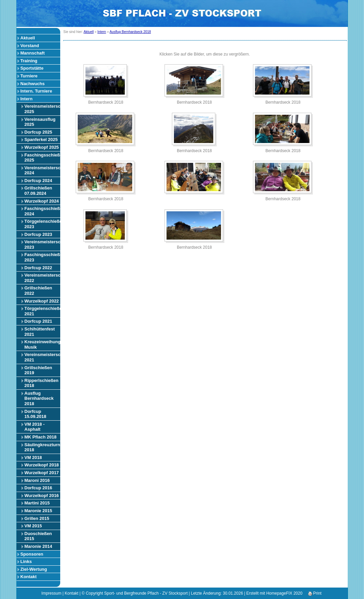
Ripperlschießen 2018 (42, 383)
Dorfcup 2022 (38, 268)
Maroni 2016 (37, 480)
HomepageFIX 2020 (284, 593)
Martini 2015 (37, 503)
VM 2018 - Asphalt (35, 427)
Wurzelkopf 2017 (42, 473)
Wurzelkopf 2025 (42, 147)
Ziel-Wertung (34, 569)
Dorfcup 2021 (38, 321)
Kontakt (29, 577)
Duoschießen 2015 (38, 536)
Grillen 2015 (37, 518)
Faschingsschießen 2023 (42, 257)
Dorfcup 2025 (38, 132)
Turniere (29, 76)
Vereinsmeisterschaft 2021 (42, 357)
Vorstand (30, 46)
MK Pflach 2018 (41, 437)
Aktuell (28, 38)
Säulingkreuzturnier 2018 (42, 447)
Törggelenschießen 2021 (42, 311)
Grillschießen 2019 (38, 370)
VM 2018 (33, 457)
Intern (27, 99)
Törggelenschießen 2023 (42, 224)
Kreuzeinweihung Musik (42, 344)
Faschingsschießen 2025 (42, 158)
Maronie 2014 (38, 546)
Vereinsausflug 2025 (40, 122)
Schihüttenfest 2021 (40, 332)
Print (315, 593)
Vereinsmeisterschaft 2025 (42, 109)
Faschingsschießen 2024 (42, 211)
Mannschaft (33, 53)
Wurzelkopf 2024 (42, 201)
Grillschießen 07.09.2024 (38, 191)
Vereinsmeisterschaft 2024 (42, 170)
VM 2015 (33, 526)
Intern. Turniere (36, 91)
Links (26, 561)
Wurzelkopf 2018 (42, 465)
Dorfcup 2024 (38, 181)
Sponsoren (32, 554)
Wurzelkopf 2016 (42, 496)
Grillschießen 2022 (38, 291)
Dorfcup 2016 (38, 488)
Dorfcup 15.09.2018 (35, 414)
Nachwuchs (33, 84)
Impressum (51, 593)
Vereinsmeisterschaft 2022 (42, 278)
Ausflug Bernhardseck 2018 (39, 398)
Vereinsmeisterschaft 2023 (42, 244)
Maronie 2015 (38, 511)
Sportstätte (32, 68)
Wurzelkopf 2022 (42, 301)
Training (29, 61)
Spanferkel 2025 (41, 139)
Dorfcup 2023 (38, 234)
